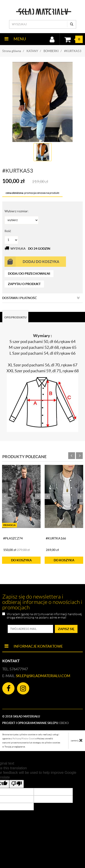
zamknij (77, 740)
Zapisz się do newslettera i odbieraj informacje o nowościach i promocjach (42, 602)
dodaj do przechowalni (29, 274)
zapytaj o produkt (24, 284)
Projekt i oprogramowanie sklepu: (35, 723)
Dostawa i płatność (41, 298)
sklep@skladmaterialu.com (43, 676)
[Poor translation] (17, 784)
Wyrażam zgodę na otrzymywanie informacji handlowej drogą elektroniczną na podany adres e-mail (44, 616)
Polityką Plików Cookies (25, 739)
